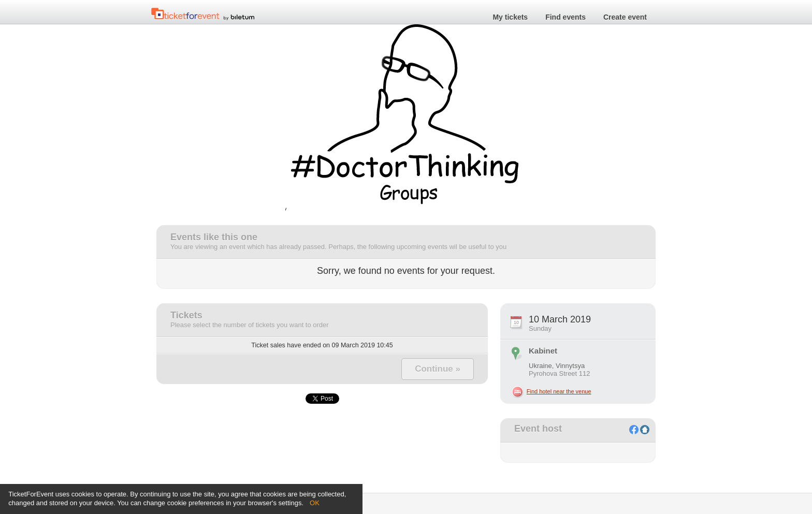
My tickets (510, 17)
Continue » (438, 369)
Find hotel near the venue (559, 391)
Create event (625, 17)
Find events (565, 17)
